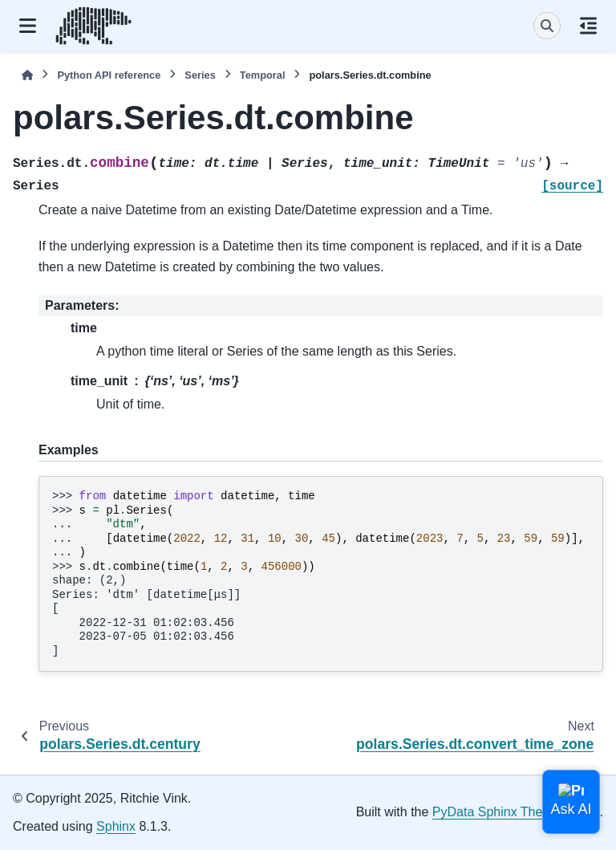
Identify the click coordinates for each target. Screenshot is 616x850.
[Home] (27, 75)
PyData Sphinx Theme (496, 812)
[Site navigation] (28, 26)
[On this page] (588, 26)
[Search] (547, 26)
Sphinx (116, 826)
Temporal (263, 75)
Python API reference (109, 75)
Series (200, 75)
